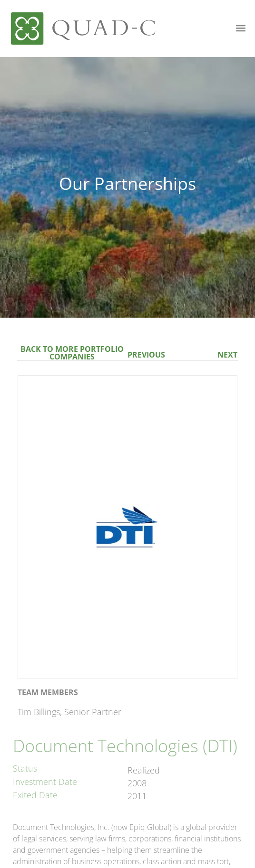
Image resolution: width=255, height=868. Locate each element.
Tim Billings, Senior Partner (69, 712)
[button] (241, 28)
